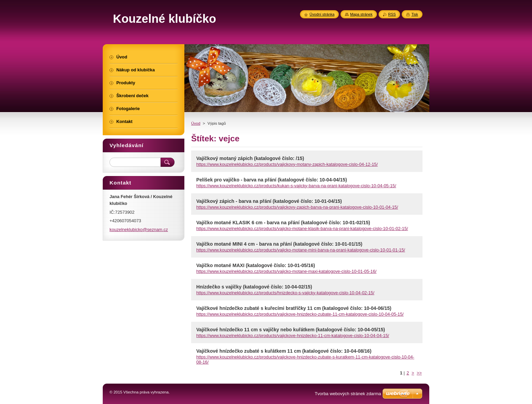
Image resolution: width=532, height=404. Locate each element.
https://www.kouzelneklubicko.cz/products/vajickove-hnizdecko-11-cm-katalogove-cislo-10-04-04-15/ (293, 336)
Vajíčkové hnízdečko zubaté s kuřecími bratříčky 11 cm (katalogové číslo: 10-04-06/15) (294, 308)
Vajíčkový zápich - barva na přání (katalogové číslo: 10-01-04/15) (269, 201)
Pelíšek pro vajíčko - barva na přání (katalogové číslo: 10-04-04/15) (272, 180)
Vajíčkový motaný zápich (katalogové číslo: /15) (250, 158)
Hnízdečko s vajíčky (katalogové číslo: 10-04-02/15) (254, 287)
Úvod (196, 123)
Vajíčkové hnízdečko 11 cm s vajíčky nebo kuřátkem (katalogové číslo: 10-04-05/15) (291, 330)
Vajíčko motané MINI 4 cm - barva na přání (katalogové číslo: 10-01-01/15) (279, 244)
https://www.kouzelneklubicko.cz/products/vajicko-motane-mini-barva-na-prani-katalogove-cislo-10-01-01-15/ (301, 250)
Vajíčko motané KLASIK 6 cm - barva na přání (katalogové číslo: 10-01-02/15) (283, 223)
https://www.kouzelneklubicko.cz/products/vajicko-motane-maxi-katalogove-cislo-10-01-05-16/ (286, 271)
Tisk (415, 14)
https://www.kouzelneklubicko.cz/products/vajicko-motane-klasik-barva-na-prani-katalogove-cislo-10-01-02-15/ (302, 229)
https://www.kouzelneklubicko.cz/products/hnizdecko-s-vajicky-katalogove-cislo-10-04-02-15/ (285, 293)
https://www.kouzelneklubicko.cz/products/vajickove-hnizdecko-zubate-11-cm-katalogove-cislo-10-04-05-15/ (300, 314)
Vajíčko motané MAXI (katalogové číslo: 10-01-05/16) (256, 265)
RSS (392, 14)
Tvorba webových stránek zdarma (348, 394)
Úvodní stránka (322, 14)
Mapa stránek (361, 14)
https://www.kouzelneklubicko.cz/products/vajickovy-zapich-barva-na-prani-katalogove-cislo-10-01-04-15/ (297, 207)
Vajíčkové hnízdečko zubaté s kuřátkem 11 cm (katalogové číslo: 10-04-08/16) (284, 351)
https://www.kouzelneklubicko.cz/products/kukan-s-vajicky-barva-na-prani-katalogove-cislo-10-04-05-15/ (296, 186)
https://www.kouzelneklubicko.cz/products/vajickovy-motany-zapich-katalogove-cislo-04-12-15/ (287, 164)
